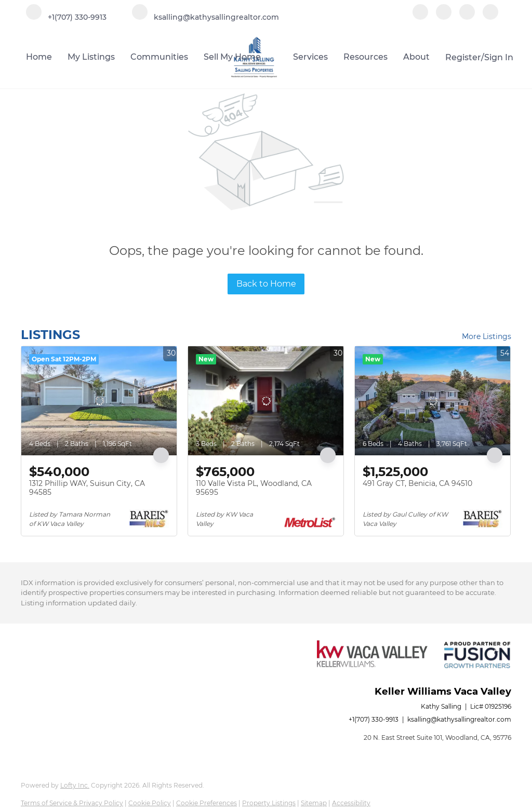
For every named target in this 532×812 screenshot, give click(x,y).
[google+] (490, 17)
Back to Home (266, 284)
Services (310, 57)
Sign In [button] (499, 57)
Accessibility (351, 803)
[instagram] (467, 17)
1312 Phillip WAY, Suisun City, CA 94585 (87, 488)
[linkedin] (444, 17)
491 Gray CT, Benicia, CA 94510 (417, 483)
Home (39, 57)
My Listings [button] (91, 57)
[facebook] (420, 17)
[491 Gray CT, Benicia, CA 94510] (433, 401)
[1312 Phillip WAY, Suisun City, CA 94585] (99, 401)
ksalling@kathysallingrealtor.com (459, 719)
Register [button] (463, 57)
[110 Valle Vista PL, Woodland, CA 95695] (266, 401)
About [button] (416, 57)
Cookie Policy (150, 803)
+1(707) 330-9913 (374, 719)
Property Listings (269, 803)
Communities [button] (159, 57)
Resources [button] (365, 57)
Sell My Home (232, 57)
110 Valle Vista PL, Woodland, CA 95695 (254, 488)
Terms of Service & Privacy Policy (72, 803)
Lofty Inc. (75, 785)
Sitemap (314, 803)
